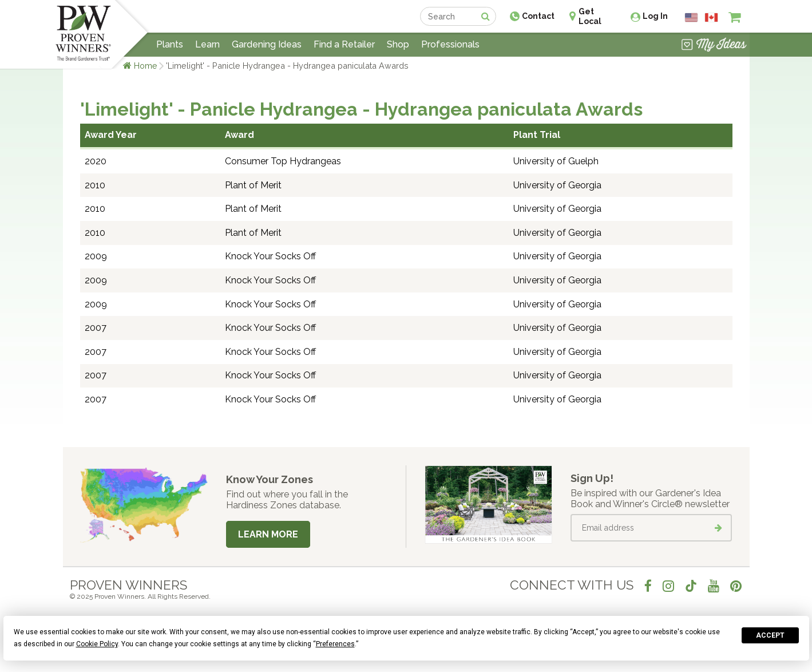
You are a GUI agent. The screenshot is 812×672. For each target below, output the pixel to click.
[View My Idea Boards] (714, 46)
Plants (170, 44)
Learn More (268, 534)
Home (146, 66)
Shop (398, 44)
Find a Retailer (344, 44)
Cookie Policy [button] (97, 644)
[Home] (83, 34)
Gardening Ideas (267, 44)
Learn (207, 44)
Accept (770, 635)
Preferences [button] (335, 644)
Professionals (450, 44)
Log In (655, 16)
